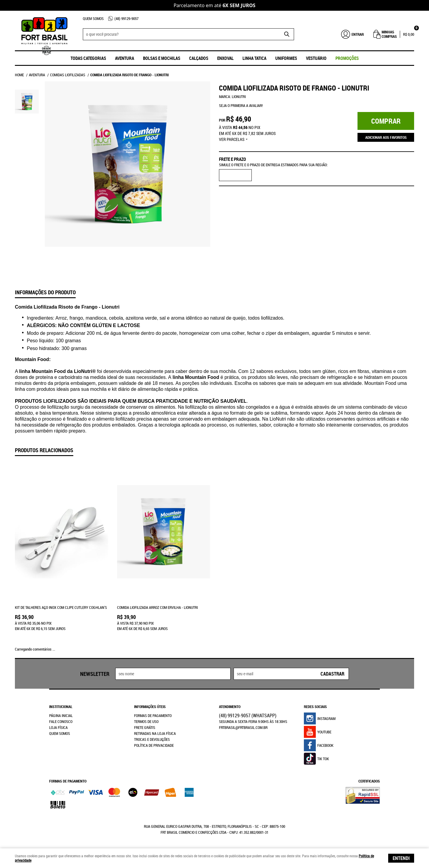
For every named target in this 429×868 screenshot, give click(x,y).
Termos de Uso (146, 721)
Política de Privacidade (154, 745)
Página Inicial (61, 715)
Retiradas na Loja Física (155, 733)
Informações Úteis (150, 707)
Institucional (61, 707)
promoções (347, 58)
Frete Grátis (145, 727)
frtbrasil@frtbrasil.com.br (243, 727)
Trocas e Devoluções (152, 739)
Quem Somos (93, 18)
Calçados (199, 58)
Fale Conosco (61, 721)
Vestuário (316, 58)
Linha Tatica (254, 58)
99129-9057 (126, 18)
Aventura (125, 58)
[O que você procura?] (287, 34)
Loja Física (58, 727)
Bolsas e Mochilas (162, 58)
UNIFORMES (286, 58)
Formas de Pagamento (153, 715)
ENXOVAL (225, 58)
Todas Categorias (88, 58)
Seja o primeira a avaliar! (241, 105)
